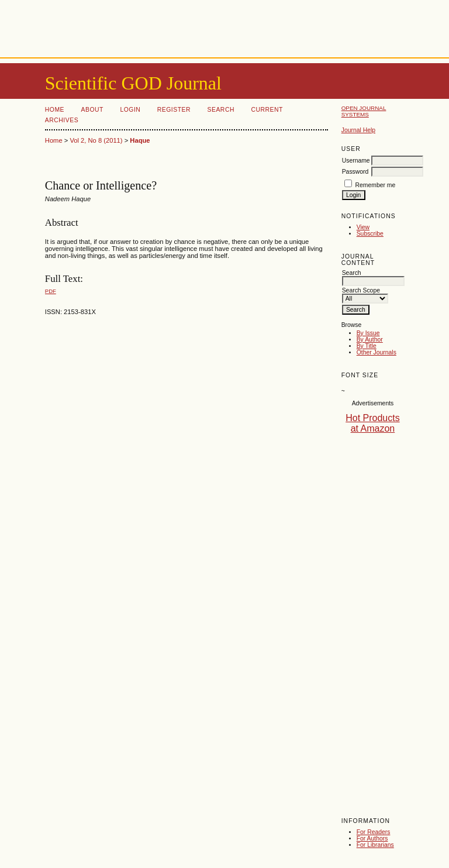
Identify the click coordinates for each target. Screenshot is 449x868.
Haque (140, 140)
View (363, 227)
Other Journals (377, 352)
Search (221, 110)
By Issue (368, 333)
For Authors (372, 838)
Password (355, 172)
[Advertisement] (224, 26)
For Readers (374, 832)
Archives (62, 120)
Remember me (376, 185)
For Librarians (375, 845)
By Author (370, 340)
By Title (367, 346)
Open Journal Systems (364, 111)
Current (267, 110)
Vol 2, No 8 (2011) (96, 140)
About (92, 110)
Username (356, 161)
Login (130, 110)
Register (174, 110)
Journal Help (358, 130)
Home (55, 110)
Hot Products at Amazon (372, 423)
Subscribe (370, 234)
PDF (51, 291)
